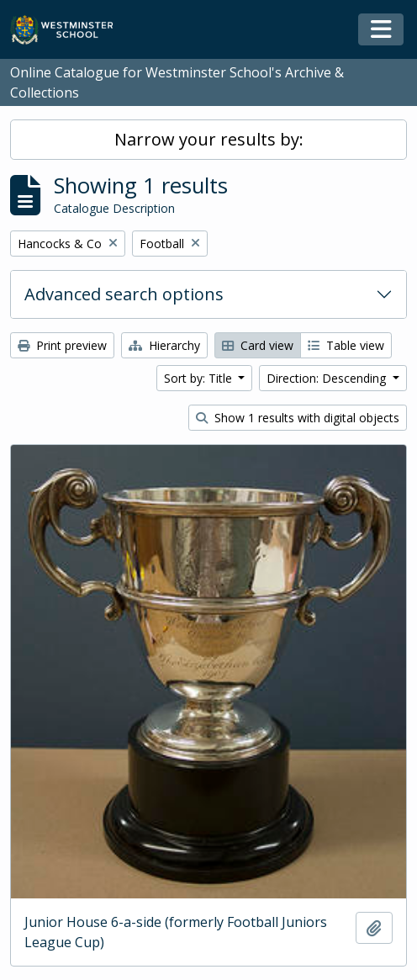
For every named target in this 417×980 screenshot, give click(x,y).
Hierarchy (164, 345)
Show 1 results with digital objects (298, 418)
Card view (258, 345)
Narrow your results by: (209, 139)
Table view (346, 345)
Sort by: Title (200, 378)
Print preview (62, 345)
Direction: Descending (328, 378)
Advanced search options (124, 294)
